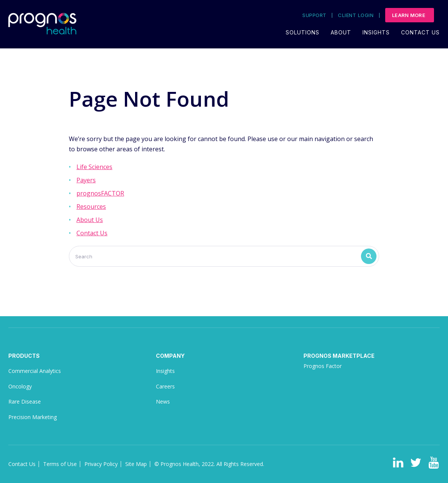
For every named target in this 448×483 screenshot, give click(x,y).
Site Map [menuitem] (136, 464)
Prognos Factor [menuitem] (323, 366)
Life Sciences (94, 167)
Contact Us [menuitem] (420, 32)
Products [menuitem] (24, 356)
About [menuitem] (341, 32)
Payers (86, 180)
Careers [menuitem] (165, 386)
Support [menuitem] (314, 15)
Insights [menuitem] (376, 32)
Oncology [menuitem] (20, 386)
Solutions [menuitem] (303, 32)
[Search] (224, 256)
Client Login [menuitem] (356, 15)
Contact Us (92, 233)
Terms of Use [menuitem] (60, 464)
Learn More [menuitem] (409, 15)
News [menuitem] (163, 401)
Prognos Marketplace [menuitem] (339, 356)
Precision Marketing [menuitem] (33, 417)
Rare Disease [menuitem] (25, 401)
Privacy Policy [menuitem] (101, 464)
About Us (90, 220)
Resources (91, 207)
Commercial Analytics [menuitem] (35, 371)
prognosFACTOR (100, 193)
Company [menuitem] (170, 356)
